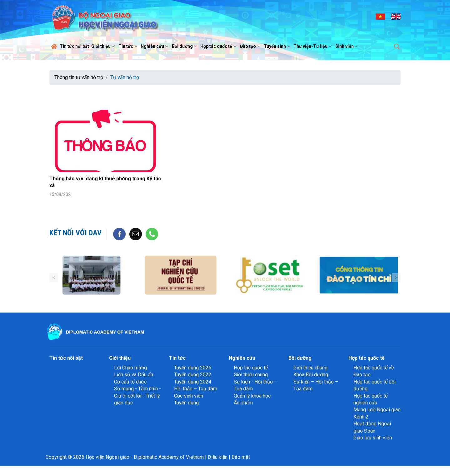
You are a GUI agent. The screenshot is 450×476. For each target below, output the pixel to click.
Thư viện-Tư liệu (313, 46)
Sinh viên (347, 46)
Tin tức (129, 46)
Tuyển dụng (186, 403)
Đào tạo (251, 46)
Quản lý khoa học (252, 396)
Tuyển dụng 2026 (193, 368)
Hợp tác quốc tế (219, 46)
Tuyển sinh (278, 46)
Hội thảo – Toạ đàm (196, 389)
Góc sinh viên (189, 396)
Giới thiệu (104, 46)
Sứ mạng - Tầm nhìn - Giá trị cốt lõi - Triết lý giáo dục (137, 396)
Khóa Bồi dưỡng (311, 375)
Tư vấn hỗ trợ (125, 77)
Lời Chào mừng (130, 368)
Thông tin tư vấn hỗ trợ (79, 77)
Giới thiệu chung (251, 375)
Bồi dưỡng (185, 46)
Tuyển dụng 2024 (193, 382)
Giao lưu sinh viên (373, 438)
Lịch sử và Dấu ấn (134, 375)
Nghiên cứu (155, 46)
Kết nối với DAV (75, 233)
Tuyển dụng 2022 (193, 375)
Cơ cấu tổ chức (130, 382)
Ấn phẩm (243, 403)
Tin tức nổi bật (74, 46)
